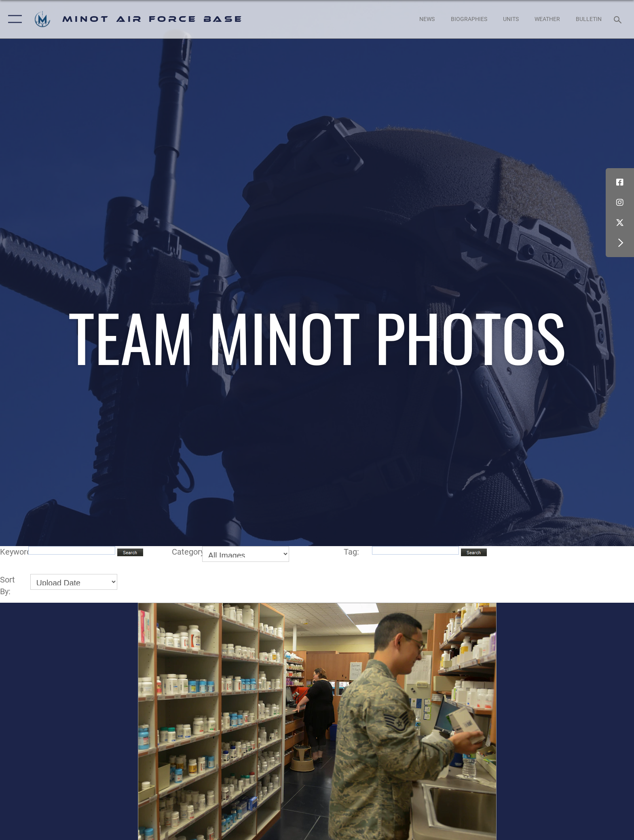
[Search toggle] (619, 19)
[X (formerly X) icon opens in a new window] (620, 223)
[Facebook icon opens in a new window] (620, 182)
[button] (13, 19)
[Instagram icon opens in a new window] (620, 203)
